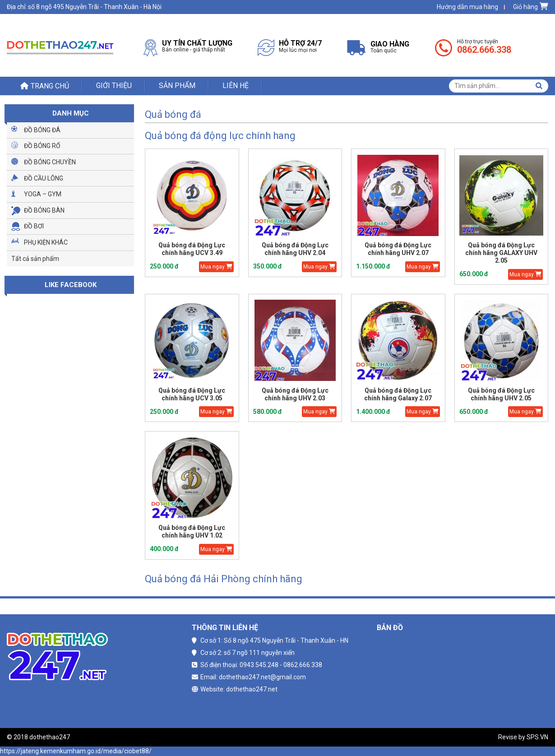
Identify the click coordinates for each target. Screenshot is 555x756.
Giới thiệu (114, 86)
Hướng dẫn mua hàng (467, 7)
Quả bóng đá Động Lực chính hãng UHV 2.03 (295, 394)
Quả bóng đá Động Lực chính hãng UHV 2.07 (398, 249)
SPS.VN (537, 737)
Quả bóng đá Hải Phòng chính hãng (224, 579)
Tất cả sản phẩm (35, 259)
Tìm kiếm (539, 86)
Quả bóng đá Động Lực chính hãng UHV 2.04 (295, 249)
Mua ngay (216, 267)
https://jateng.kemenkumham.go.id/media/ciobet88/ (76, 751)
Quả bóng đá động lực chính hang (220, 136)
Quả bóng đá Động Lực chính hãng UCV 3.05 (192, 394)
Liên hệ (236, 86)
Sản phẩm (177, 86)
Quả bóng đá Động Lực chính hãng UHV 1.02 (192, 531)
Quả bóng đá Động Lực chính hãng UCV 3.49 (192, 249)
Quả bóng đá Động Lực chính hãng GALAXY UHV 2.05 (501, 253)
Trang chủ (50, 86)
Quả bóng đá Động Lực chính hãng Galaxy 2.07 (398, 394)
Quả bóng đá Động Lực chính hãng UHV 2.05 (501, 394)
